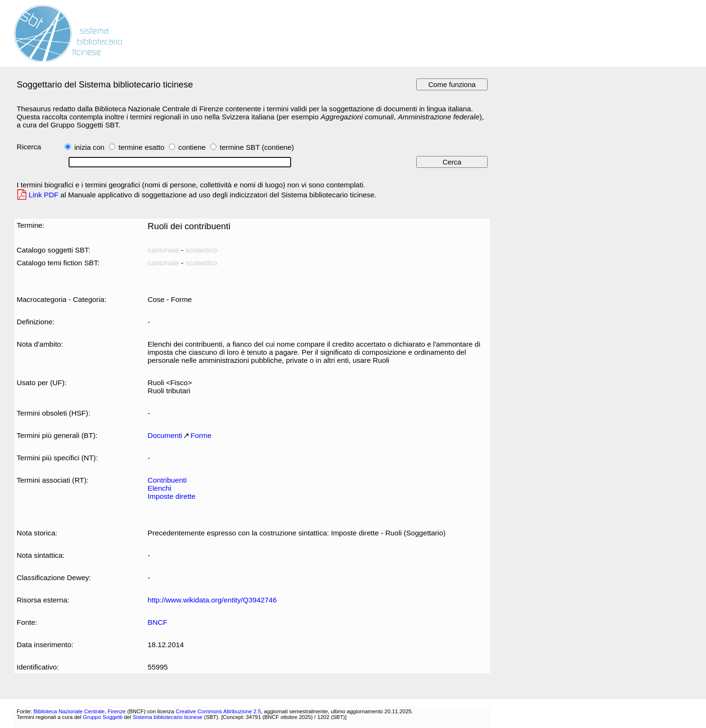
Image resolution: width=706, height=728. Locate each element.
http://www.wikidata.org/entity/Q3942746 (212, 600)
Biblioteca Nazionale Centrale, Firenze (79, 711)
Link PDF (44, 195)
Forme (201, 435)
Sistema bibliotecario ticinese (168, 717)
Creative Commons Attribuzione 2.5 (218, 711)
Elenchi (159, 488)
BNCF (157, 622)
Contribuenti (167, 480)
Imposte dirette (172, 496)
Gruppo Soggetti (103, 717)
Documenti (165, 435)
